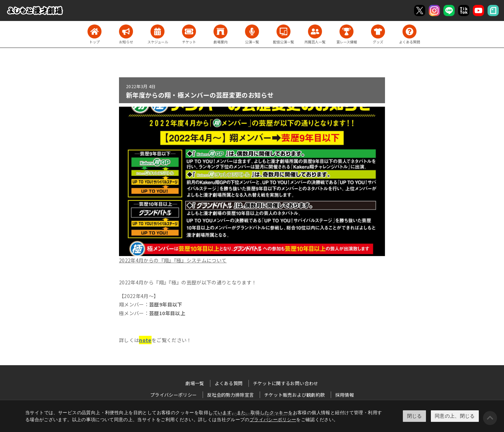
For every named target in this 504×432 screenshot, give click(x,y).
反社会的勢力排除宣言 (231, 395)
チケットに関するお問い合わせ (286, 383)
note (145, 340)
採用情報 (345, 395)
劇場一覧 (195, 383)
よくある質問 (229, 383)
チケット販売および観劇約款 (295, 395)
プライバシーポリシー (273, 420)
